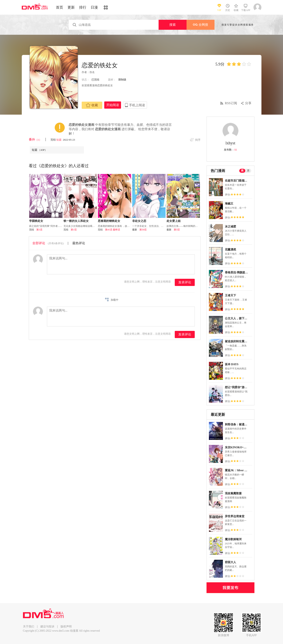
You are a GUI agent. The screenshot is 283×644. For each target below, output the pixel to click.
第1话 (39, 230)
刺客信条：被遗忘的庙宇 (240, 424)
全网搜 (201, 25)
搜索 (173, 25)
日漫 (94, 7)
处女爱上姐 (174, 221)
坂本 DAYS (232, 364)
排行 (83, 7)
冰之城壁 (230, 227)
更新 (71, 7)
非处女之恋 (139, 221)
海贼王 (229, 204)
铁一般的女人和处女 (76, 221)
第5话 (177, 230)
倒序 (198, 140)
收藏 (92, 105)
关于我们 (29, 627)
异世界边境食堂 (235, 516)
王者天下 (230, 295)
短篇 (59, 140)
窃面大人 (230, 562)
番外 (35, 139)
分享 (248, 103)
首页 (60, 7)
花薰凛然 (230, 250)
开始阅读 (113, 105)
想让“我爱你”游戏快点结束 (242, 387)
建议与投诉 (47, 627)
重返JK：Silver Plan (237, 470)
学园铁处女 (36, 221)
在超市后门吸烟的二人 (239, 181)
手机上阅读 (137, 105)
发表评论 (185, 282)
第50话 (143, 230)
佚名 (92, 72)
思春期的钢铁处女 (109, 221)
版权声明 (66, 627)
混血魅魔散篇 (233, 493)
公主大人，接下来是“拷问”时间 (244, 318)
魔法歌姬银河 (233, 539)
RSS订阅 (231, 103)
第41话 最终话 (113, 230)
